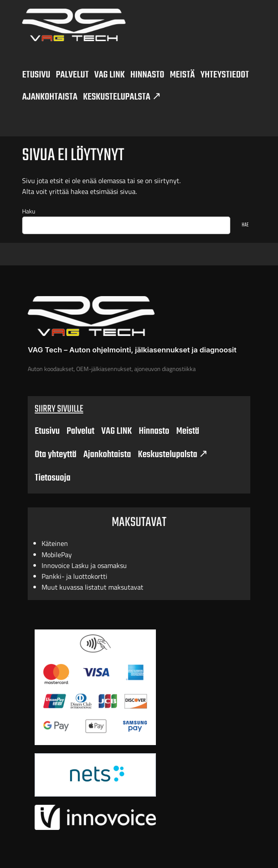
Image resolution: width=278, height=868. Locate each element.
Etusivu (47, 431)
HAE (245, 225)
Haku (29, 211)
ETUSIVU (36, 75)
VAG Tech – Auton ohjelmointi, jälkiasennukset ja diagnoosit (132, 350)
